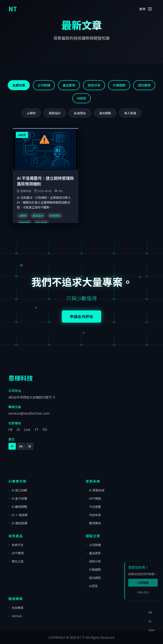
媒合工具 (18, 561)
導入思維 (130, 113)
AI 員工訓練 (19, 490)
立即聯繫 (143, 583)
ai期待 (31, 113)
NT (13, 9)
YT (36, 429)
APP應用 (18, 553)
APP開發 (95, 498)
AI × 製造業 (20, 515)
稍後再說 (143, 592)
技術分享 (94, 85)
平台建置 (95, 507)
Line (27, 429)
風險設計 (55, 113)
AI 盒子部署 (19, 498)
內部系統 (95, 515)
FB (10, 429)
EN (21, 446)
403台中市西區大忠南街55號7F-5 (32, 397)
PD (45, 429)
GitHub (17, 616)
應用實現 (95, 523)
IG (18, 429)
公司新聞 (44, 85)
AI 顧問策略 (19, 507)
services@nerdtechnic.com (29, 413)
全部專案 (18, 608)
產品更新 (69, 85)
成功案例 (144, 85)
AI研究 (81, 98)
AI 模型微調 (19, 523)
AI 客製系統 (97, 490)
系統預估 (80, 113)
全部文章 (19, 85)
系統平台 (18, 545)
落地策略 (105, 113)
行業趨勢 (119, 85)
